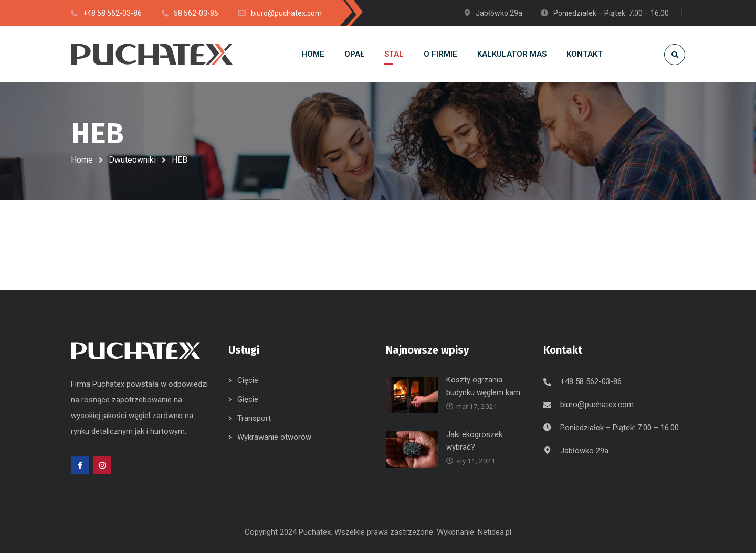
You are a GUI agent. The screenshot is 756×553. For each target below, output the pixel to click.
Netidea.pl (495, 532)
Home (82, 160)
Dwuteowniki (132, 160)
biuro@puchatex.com (597, 405)
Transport (254, 418)
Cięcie (248, 380)
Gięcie (248, 399)
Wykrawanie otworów (274, 437)
